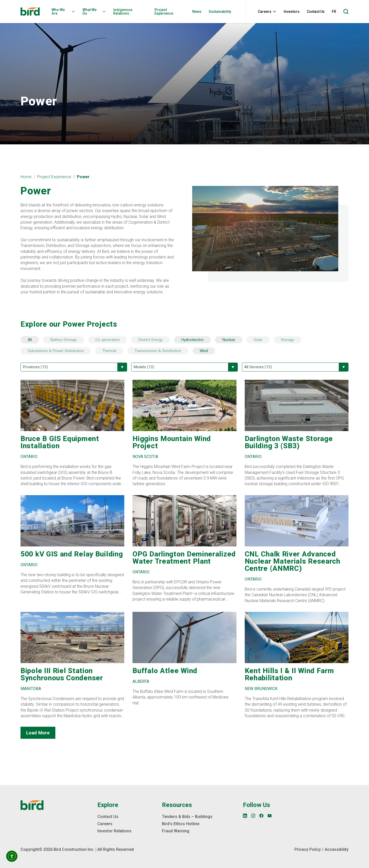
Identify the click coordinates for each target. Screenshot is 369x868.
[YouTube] (270, 816)
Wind (204, 351)
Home (26, 177)
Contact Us (316, 12)
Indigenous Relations (123, 12)
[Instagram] (253, 816)
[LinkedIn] (245, 816)
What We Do (94, 12)
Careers (267, 12)
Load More (38, 733)
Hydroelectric (192, 340)
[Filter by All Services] (295, 367)
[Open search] (346, 12)
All (30, 340)
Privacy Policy (308, 849)
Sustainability (220, 12)
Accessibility (337, 849)
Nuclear (229, 340)
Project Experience (164, 12)
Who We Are (63, 12)
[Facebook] (261, 816)
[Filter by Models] (184, 367)
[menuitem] (65, 12)
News (197, 12)
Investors (292, 12)
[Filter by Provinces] (74, 367)
